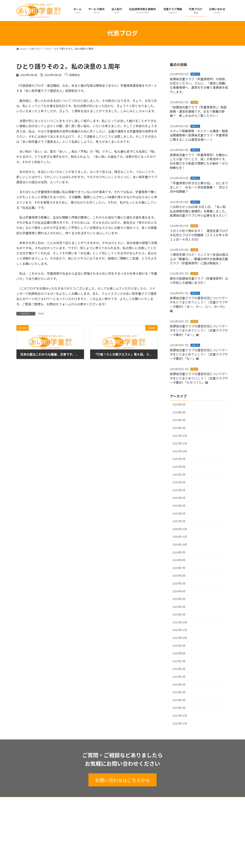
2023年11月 (180, 630)
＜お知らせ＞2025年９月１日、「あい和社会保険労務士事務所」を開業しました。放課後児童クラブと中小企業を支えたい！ (199, 211)
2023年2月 (179, 700)
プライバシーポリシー (46, 800)
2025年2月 (179, 513)
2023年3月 (179, 692)
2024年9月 (179, 552)
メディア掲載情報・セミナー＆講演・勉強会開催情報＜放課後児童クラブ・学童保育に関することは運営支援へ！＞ (199, 135)
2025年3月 (179, 506)
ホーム (23, 800)
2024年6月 (179, 576)
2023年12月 (180, 622)
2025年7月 (179, 474)
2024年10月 (180, 545)
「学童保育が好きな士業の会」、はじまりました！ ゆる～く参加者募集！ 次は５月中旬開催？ (199, 187)
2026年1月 (179, 428)
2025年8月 (179, 467)
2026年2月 (179, 420)
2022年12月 (180, 716)
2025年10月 (180, 451)
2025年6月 (179, 482)
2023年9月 (179, 646)
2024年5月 (179, 583)
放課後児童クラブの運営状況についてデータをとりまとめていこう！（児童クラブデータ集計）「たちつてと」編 (199, 378)
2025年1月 (179, 521)
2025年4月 (179, 498)
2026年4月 (179, 404)
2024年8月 (179, 560)
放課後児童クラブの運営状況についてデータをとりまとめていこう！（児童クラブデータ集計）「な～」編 (199, 354)
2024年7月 (179, 568)
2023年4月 (179, 685)
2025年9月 (179, 459)
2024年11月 (180, 537)
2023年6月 (179, 669)
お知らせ (195, 74)
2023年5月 (179, 677)
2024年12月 (180, 529)
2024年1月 (179, 614)
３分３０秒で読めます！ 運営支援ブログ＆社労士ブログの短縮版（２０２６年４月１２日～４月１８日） (199, 235)
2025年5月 (179, 490)
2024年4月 (179, 591)
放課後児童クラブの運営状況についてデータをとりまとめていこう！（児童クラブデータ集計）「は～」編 (199, 330)
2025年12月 (180, 436)
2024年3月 (179, 599)
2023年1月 (179, 708)
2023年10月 (180, 638)
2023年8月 (179, 653)
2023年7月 (179, 661)
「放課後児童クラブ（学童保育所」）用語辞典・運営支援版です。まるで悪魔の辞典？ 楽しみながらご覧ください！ (198, 111)
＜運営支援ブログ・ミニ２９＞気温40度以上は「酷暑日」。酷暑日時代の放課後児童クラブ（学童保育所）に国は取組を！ (199, 259)
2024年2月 (179, 607)
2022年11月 (180, 723)
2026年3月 (179, 412)
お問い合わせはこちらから (122, 780)
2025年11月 (180, 443)
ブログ (41, 314)
